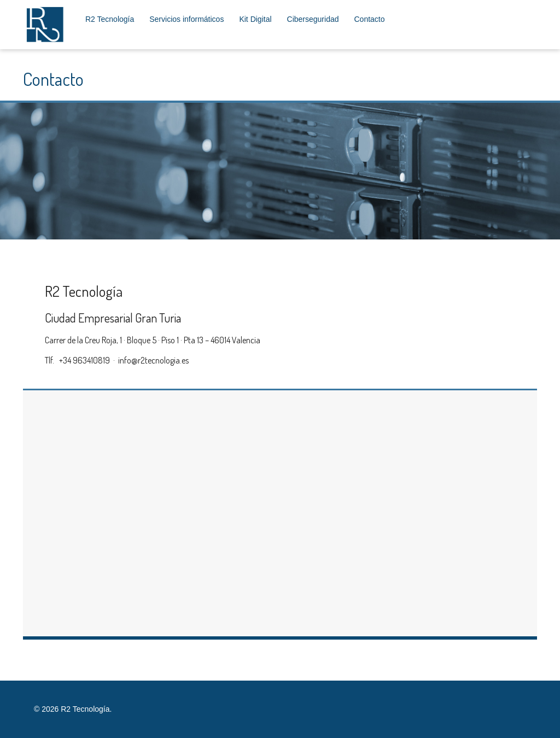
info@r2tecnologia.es (153, 360)
